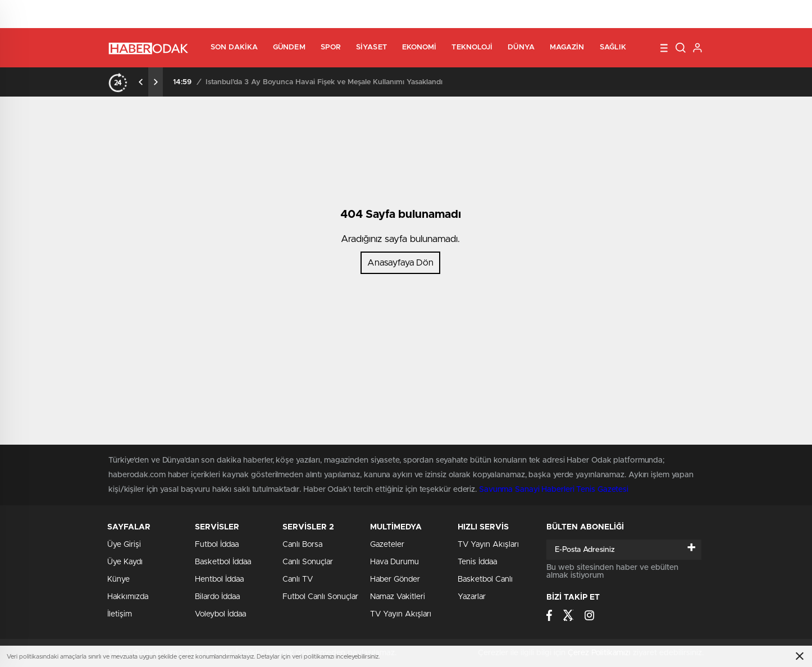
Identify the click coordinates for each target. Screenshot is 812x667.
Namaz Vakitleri (398, 597)
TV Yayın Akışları (401, 614)
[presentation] (141, 82)
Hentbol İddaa (219, 579)
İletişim (120, 614)
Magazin (567, 47)
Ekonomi (419, 47)
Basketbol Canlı (485, 579)
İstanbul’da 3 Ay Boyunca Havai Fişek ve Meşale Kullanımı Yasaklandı (324, 82)
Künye (118, 579)
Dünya (521, 47)
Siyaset (371, 47)
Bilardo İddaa (217, 597)
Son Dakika (234, 47)
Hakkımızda (128, 597)
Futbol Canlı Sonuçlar (320, 597)
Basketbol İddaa (223, 562)
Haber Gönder (395, 579)
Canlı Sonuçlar (308, 562)
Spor (331, 47)
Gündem (289, 47)
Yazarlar (472, 597)
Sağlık (613, 47)
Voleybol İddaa (220, 614)
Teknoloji (472, 47)
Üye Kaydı (125, 562)
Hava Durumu (394, 562)
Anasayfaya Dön (400, 263)
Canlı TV (298, 579)
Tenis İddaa (477, 562)
